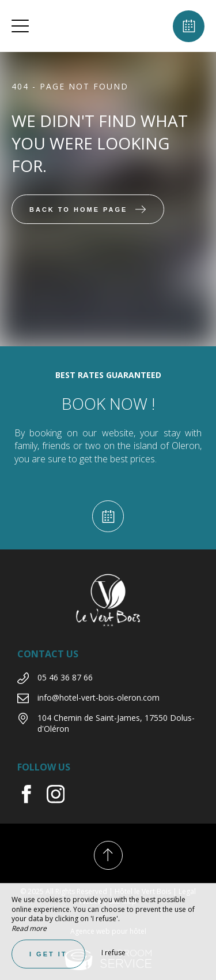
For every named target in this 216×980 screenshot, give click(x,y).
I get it (48, 954)
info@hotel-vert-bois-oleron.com (98, 697)
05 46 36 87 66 (65, 677)
